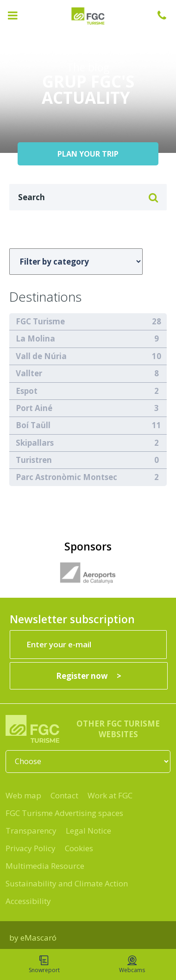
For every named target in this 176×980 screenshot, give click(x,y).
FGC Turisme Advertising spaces (64, 813)
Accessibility (28, 901)
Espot (27, 391)
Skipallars (35, 443)
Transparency (31, 831)
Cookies (79, 848)
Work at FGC (110, 795)
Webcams (132, 965)
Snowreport (44, 965)
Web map (23, 795)
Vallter (29, 373)
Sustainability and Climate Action (67, 883)
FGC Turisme (40, 321)
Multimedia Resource (45, 866)
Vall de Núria (41, 356)
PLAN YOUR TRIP (88, 154)
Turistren (34, 460)
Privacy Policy (31, 848)
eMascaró (38, 938)
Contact (64, 795)
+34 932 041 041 (167, 15)
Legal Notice (88, 831)
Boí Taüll (33, 425)
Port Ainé (34, 408)
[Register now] (89, 676)
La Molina (35, 338)
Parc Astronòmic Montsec (66, 477)
